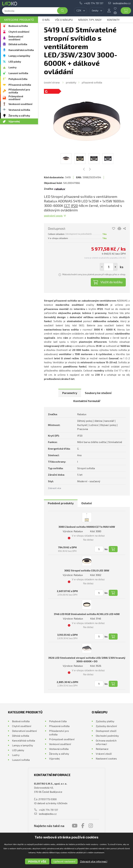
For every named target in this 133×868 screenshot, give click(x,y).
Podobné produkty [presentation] (61, 503)
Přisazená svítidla (20, 85)
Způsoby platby (105, 721)
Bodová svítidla (18, 26)
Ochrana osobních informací (106, 742)
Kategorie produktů (19, 20)
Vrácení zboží (104, 754)
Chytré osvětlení (19, 32)
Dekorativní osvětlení (16, 38)
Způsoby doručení (106, 726)
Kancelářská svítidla (21, 50)
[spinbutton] (109, 267)
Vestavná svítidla (19, 110)
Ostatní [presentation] (87, 503)
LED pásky (15, 61)
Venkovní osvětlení (20, 104)
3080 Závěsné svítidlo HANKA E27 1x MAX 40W (87, 527)
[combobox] (80, 11)
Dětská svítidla (18, 44)
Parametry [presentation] (70, 393)
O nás (46, 20)
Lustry (13, 67)
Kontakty (113, 20)
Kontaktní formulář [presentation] (87, 401)
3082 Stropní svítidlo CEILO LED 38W (87, 570)
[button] (115, 267)
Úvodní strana (52, 82)
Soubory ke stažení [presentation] (98, 393)
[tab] (70, 393)
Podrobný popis (53, 215)
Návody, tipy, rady (90, 20)
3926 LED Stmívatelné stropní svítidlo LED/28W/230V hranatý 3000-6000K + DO (87, 659)
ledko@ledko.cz (122, 3)
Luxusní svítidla (18, 73)
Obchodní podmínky (107, 736)
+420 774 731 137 (94, 3)
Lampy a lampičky (19, 56)
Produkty (71, 82)
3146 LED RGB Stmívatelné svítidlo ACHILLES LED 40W (87, 614)
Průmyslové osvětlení (16, 98)
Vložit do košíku (112, 282)
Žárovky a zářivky (19, 115)
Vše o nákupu (64, 20)
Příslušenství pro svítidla (19, 91)
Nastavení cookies (106, 758)
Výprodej (14, 121)
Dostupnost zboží (106, 731)
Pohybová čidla (18, 79)
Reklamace (102, 749)
